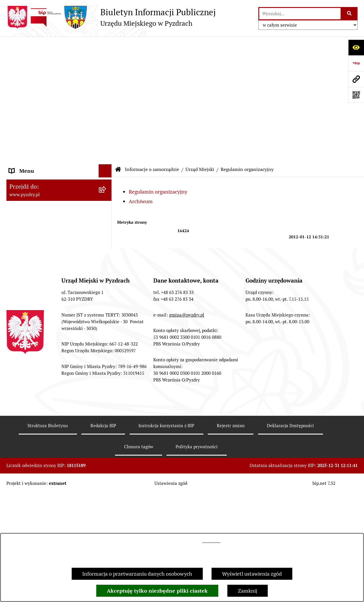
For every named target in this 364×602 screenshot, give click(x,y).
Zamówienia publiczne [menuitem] (35, 272)
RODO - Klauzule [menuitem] (28, 258)
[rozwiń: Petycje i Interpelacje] (107, 324)
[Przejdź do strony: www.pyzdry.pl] (356, 79)
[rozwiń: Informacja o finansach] (107, 285)
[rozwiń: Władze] (107, 75)
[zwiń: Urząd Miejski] (107, 92)
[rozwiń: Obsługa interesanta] (107, 245)
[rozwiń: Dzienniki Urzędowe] (107, 338)
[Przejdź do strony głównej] (111, 17)
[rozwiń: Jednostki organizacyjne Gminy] (107, 298)
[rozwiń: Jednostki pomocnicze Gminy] (107, 194)
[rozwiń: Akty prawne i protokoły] (107, 211)
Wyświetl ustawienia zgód (252, 574)
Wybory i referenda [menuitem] (31, 351)
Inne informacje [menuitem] (28, 403)
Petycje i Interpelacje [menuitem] (33, 324)
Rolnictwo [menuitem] (21, 377)
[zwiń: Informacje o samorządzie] (107, 59)
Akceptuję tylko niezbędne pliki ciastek (157, 591)
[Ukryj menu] (105, 45)
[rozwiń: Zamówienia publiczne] (107, 272)
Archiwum (141, 76)
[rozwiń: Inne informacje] (107, 403)
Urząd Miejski (200, 44)
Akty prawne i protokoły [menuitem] (37, 211)
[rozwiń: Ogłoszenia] (107, 311)
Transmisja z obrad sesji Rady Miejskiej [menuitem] (43, 228)
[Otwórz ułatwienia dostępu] (356, 47)
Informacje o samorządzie (152, 44)
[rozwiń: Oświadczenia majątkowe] (107, 177)
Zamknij (248, 591)
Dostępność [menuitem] (23, 364)
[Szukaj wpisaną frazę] (350, 14)
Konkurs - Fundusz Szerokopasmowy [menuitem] (52, 417)
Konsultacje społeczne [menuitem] (35, 390)
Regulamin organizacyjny (158, 66)
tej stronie (211, 541)
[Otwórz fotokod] (356, 95)
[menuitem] (59, 75)
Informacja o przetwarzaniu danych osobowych (137, 574)
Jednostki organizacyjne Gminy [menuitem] (45, 298)
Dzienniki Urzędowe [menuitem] (32, 337)
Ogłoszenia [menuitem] (22, 311)
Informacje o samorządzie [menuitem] (39, 58)
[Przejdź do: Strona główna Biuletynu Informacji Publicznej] (118, 44)
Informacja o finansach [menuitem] (36, 285)
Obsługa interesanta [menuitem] (33, 245)
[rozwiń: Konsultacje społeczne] (107, 390)
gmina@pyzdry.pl (187, 513)
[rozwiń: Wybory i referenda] (107, 351)
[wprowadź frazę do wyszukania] (300, 14)
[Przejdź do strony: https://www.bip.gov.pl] (356, 63)
